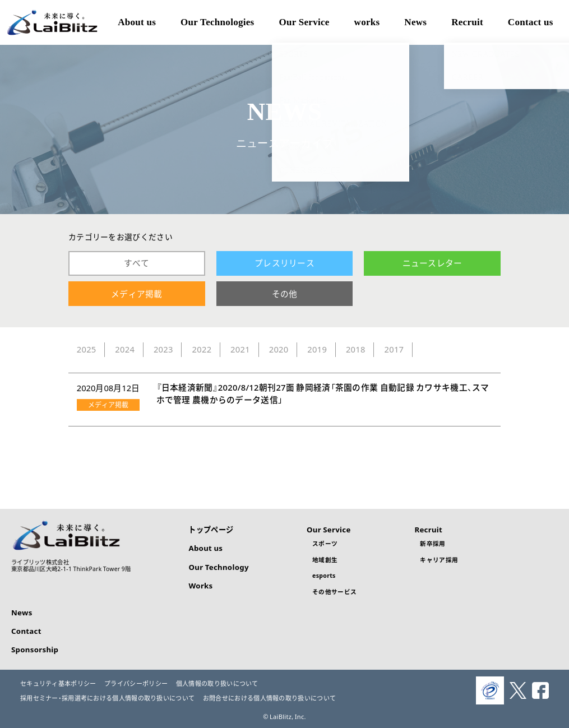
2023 (163, 349)
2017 (394, 349)
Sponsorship (35, 649)
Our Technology (218, 567)
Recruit (428, 529)
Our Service (329, 529)
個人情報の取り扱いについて (217, 683)
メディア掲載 (137, 294)
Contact (26, 631)
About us (205, 548)
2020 (279, 349)
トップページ (211, 529)
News (22, 612)
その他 (285, 294)
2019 (317, 349)
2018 (356, 349)
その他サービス (334, 592)
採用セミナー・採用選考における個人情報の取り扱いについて (107, 698)
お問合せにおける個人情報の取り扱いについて (269, 698)
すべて (137, 263)
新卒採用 (432, 543)
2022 (202, 349)
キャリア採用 (439, 560)
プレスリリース (284, 263)
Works (200, 585)
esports (324, 575)
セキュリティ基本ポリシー (58, 683)
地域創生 (325, 560)
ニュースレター (432, 263)
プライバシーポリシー (136, 683)
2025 (87, 349)
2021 (240, 349)
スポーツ (325, 543)
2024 (125, 349)
